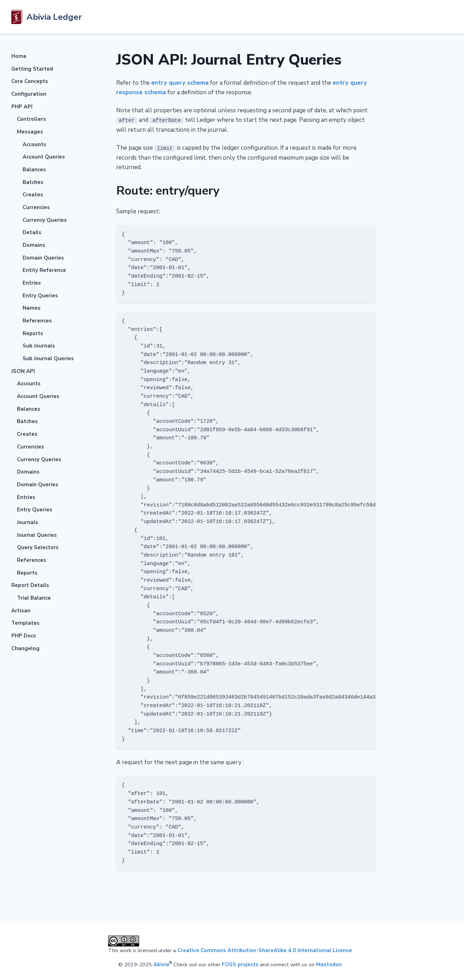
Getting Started (32, 69)
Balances (34, 170)
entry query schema (180, 83)
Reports (33, 333)
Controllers (31, 119)
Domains (34, 245)
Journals (28, 522)
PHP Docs (24, 636)
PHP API (22, 107)
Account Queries (44, 157)
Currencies (36, 207)
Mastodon (329, 964)
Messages (30, 132)
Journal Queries (37, 535)
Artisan (21, 611)
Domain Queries (43, 258)
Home (19, 56)
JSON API (23, 371)
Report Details (30, 585)
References (37, 321)
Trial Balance (34, 598)
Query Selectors (38, 547)
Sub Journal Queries (48, 358)
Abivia (161, 964)
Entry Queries (40, 296)
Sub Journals (39, 346)
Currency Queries (45, 220)
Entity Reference (44, 270)
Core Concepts (30, 81)
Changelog (25, 648)
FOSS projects (240, 964)
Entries (32, 283)
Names (32, 308)
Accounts (34, 144)
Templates (25, 623)
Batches (33, 182)
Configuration (29, 94)
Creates (33, 195)
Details (32, 232)
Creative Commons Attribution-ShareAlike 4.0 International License (265, 950)
